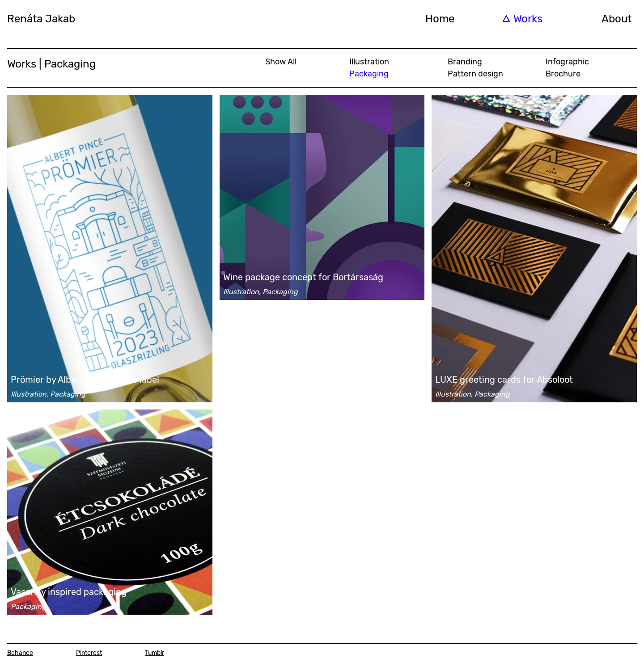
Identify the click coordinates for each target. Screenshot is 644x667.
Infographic (567, 62)
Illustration (369, 62)
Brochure (563, 74)
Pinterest (89, 653)
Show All (281, 62)
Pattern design (475, 74)
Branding (465, 62)
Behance (20, 653)
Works (528, 19)
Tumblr (155, 653)
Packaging (369, 74)
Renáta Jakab (41, 19)
